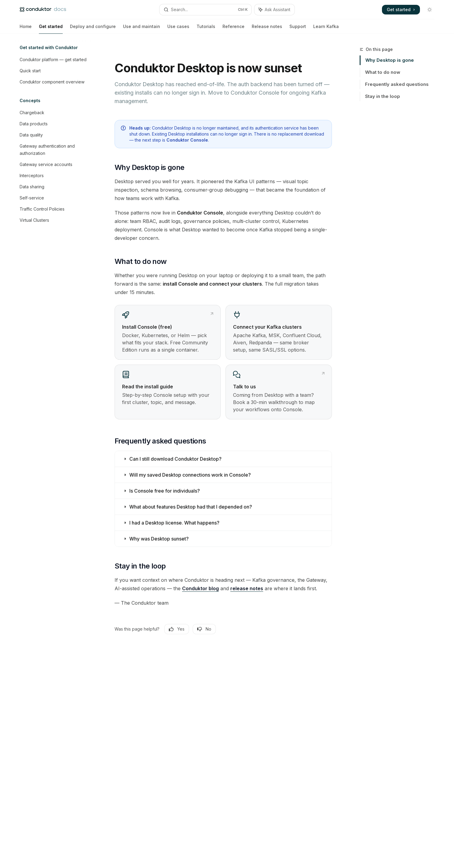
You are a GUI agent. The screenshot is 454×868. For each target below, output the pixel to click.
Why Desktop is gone (390, 60)
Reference (233, 29)
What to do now (383, 72)
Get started (51, 29)
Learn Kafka (326, 29)
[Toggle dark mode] (430, 10)
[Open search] (205, 10)
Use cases (178, 29)
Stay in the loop (383, 96)
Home (26, 29)
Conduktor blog (200, 588)
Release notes (267, 29)
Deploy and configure (93, 29)
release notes (247, 588)
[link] (168, 332)
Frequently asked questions (397, 84)
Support (298, 29)
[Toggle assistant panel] (274, 10)
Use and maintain (142, 29)
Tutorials (206, 29)
